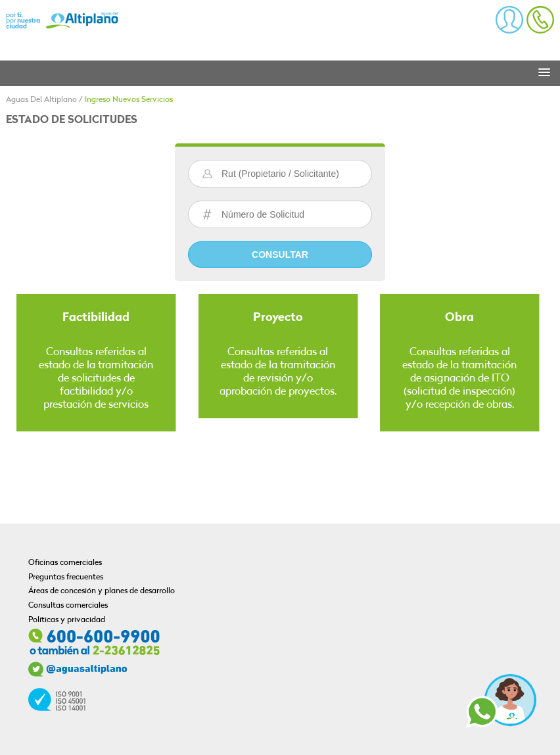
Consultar (280, 255)
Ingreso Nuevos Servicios (129, 100)
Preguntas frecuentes (66, 577)
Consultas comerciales (68, 606)
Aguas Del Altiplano (41, 100)
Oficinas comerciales (65, 563)
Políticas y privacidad (67, 620)
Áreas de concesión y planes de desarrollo (102, 591)
